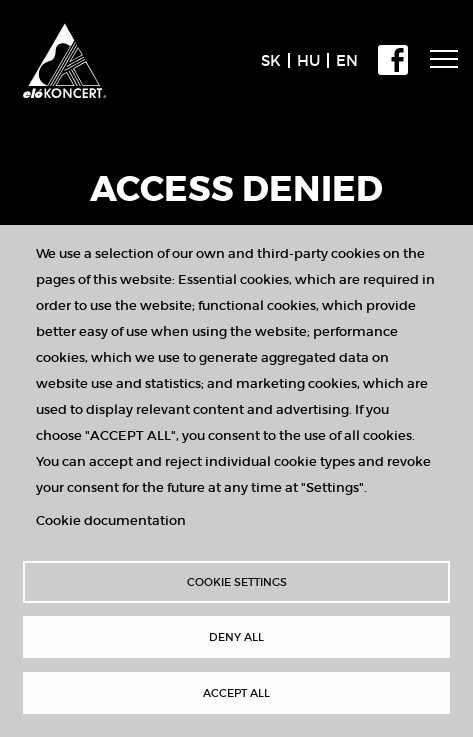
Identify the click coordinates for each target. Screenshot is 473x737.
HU (308, 60)
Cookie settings (237, 582)
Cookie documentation (111, 520)
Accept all (236, 693)
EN (347, 60)
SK (271, 60)
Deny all (236, 637)
